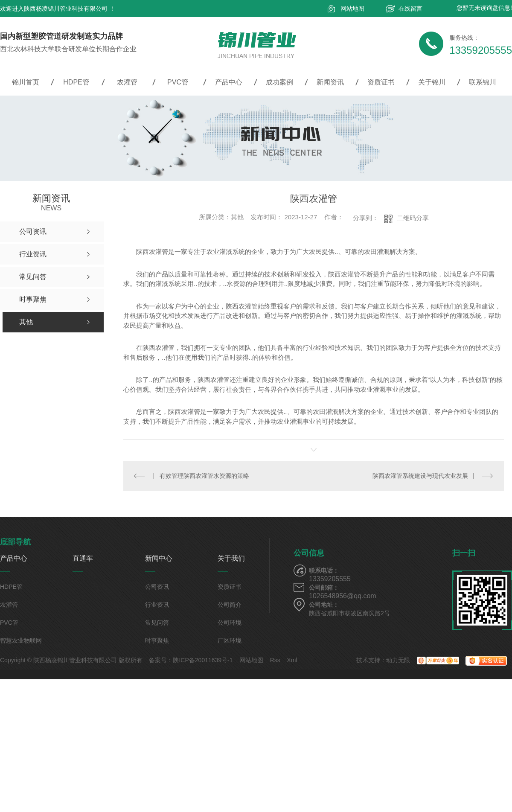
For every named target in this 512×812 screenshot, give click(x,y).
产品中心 (229, 82)
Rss (275, 660)
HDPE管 (76, 82)
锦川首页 (26, 82)
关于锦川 (432, 82)
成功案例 (279, 82)
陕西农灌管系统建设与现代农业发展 (420, 476)
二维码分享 (413, 218)
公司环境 (230, 623)
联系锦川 (483, 82)
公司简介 (230, 605)
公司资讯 (157, 587)
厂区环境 (230, 640)
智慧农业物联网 (21, 640)
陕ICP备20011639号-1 (203, 660)
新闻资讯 (330, 82)
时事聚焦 (157, 640)
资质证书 (381, 82)
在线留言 (410, 9)
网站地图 (352, 9)
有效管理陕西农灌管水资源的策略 (204, 476)
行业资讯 (157, 605)
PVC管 (178, 82)
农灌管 (127, 82)
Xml (292, 660)
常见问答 (157, 623)
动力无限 (398, 660)
